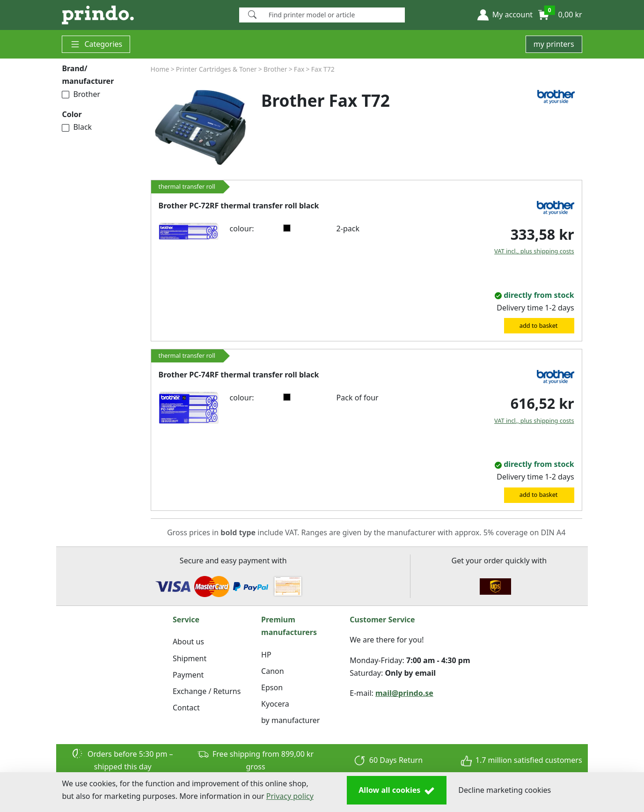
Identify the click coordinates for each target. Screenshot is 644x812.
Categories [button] (96, 44)
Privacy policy (290, 796)
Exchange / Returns (207, 691)
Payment (188, 675)
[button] (505, 15)
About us (188, 642)
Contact (186, 708)
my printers (554, 44)
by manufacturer (290, 720)
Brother (81, 94)
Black (77, 127)
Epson (272, 687)
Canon (273, 671)
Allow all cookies (397, 790)
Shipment (190, 658)
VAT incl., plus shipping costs (534, 251)
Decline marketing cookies (505, 790)
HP (266, 655)
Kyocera (275, 704)
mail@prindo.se (404, 693)
